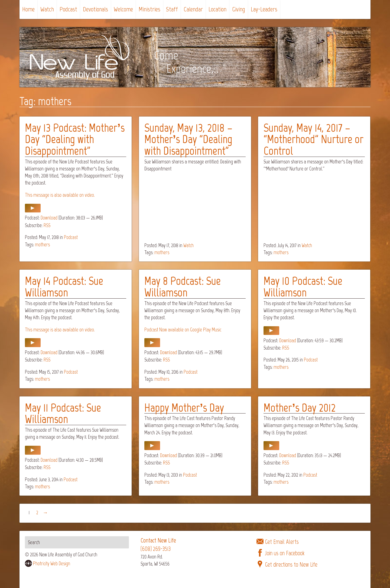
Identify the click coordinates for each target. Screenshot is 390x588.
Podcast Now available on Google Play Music (183, 330)
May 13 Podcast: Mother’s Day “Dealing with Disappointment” (75, 139)
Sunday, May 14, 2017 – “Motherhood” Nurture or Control (313, 139)
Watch (47, 9)
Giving (239, 9)
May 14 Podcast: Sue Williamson (64, 287)
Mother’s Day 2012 (300, 408)
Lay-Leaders (264, 9)
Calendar (193, 9)
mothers (42, 245)
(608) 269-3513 (156, 549)
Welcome (123, 9)
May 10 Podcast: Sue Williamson (303, 287)
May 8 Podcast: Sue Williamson (183, 287)
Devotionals (95, 9)
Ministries (149, 9)
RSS (47, 225)
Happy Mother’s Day (184, 408)
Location (217, 9)
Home (28, 9)
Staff (172, 9)
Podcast (68, 9)
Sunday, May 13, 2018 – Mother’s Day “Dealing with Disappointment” (188, 139)
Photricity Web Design (52, 563)
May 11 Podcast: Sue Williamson (63, 413)
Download (49, 218)
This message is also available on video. (60, 195)
